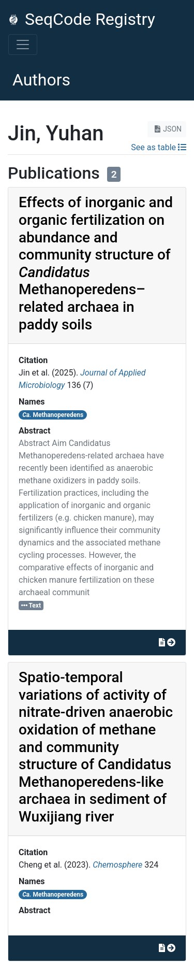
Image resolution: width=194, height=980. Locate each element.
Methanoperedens (53, 415)
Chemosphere (117, 865)
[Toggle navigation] (23, 45)
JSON (167, 129)
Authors (41, 80)
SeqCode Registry (82, 19)
